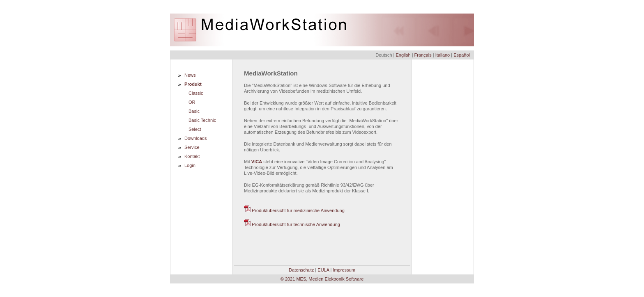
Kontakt (192, 156)
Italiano (443, 55)
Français (423, 55)
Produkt (193, 84)
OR (192, 102)
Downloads (195, 138)
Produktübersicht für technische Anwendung (292, 224)
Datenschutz (301, 270)
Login (190, 165)
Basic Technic (202, 120)
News (190, 75)
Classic (196, 93)
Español (462, 55)
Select (195, 129)
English (403, 55)
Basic (194, 111)
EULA (323, 270)
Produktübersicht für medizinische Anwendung (294, 210)
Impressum (344, 270)
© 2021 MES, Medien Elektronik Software (322, 279)
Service (192, 147)
